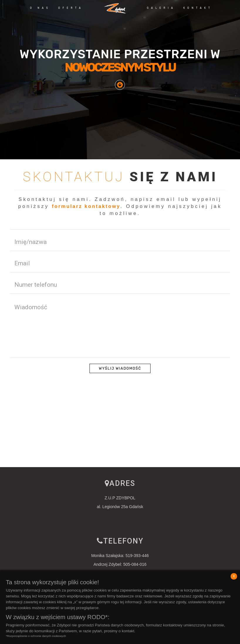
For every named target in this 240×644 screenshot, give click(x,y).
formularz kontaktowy (86, 206)
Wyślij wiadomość (120, 369)
